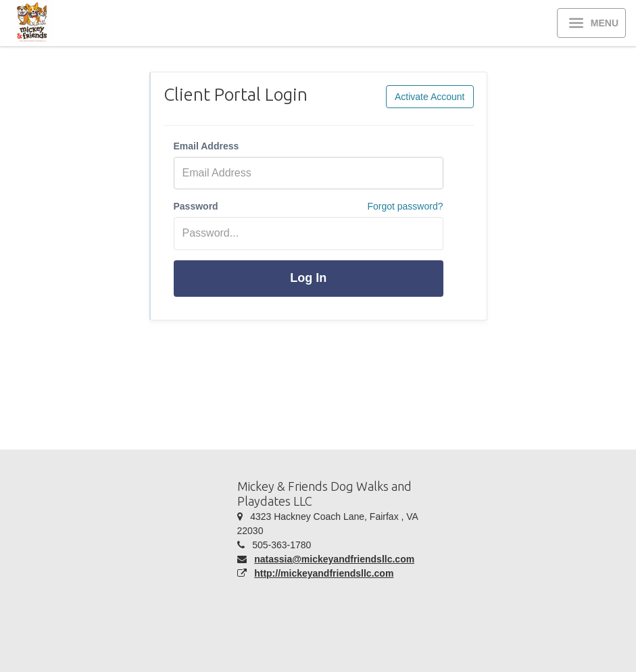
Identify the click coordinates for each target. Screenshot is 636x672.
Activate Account (430, 97)
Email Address (206, 146)
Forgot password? (405, 206)
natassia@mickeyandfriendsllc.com (334, 559)
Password (196, 206)
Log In (308, 278)
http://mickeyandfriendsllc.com (324, 573)
